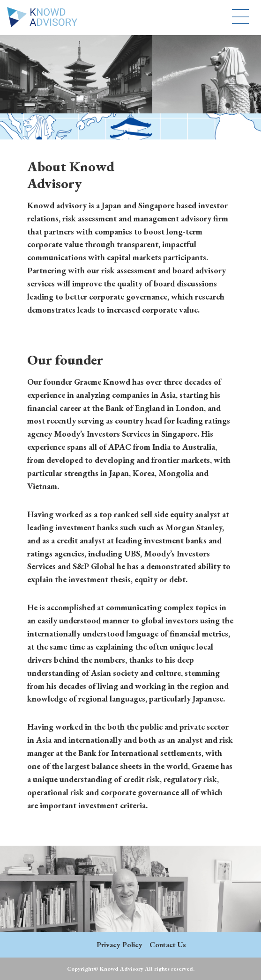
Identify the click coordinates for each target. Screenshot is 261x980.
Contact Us (168, 945)
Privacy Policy (119, 945)
